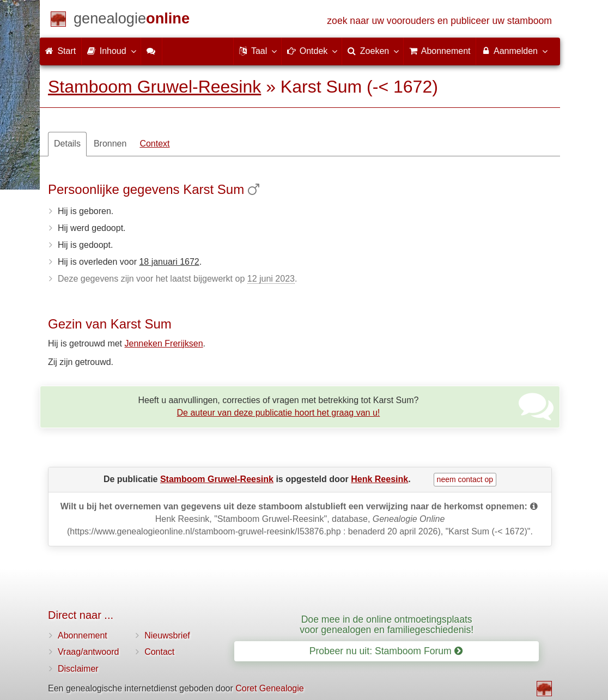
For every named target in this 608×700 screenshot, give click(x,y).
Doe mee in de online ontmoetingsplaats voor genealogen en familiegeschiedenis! (387, 625)
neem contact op (465, 479)
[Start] (132, 20)
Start (60, 51)
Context (154, 144)
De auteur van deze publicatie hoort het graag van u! (279, 413)
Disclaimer (78, 669)
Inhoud (111, 51)
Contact (159, 652)
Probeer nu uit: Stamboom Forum (386, 651)
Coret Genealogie (269, 688)
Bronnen (110, 144)
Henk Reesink (379, 479)
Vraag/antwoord (88, 652)
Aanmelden (514, 51)
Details (67, 144)
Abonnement (83, 635)
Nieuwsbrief (167, 635)
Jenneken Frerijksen (164, 343)
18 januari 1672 (169, 262)
